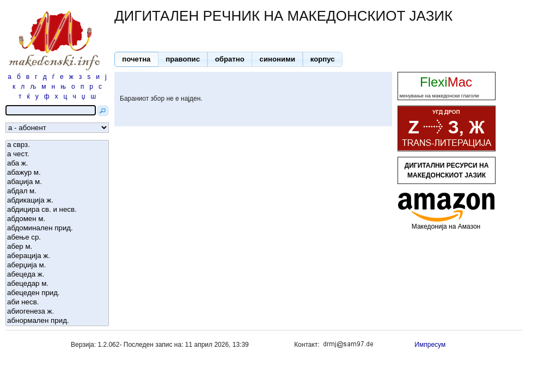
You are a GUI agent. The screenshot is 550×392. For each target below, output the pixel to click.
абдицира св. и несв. (57, 210)
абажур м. (57, 173)
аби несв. (57, 302)
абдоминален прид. (57, 228)
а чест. (57, 154)
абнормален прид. (57, 321)
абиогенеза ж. (57, 312)
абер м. (57, 247)
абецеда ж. (57, 275)
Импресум (430, 345)
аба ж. (57, 164)
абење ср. (57, 238)
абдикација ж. (57, 201)
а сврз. (57, 145)
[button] (136, 59)
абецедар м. (57, 284)
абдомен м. (57, 219)
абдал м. (57, 191)
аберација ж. (57, 256)
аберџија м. (57, 265)
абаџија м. (57, 182)
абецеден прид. (57, 293)
